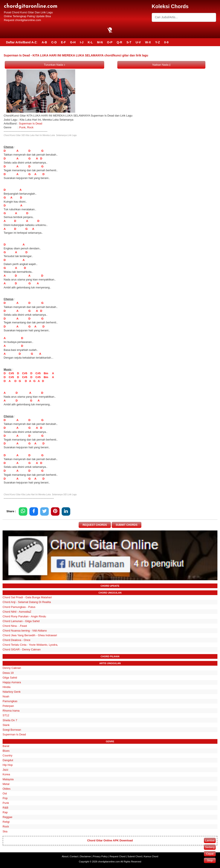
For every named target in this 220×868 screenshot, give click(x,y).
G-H (73, 42)
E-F (63, 42)
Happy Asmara (12, 682)
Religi (6, 822)
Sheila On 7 (10, 720)
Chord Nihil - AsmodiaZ (17, 612)
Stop (210, 860)
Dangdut (8, 760)
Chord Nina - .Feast (15, 626)
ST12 (6, 716)
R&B (5, 808)
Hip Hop (8, 765)
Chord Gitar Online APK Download (110, 841)
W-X (148, 42)
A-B (44, 42)
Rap (5, 812)
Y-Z (157, 42)
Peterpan (8, 706)
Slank (6, 725)
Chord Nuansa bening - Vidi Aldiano (25, 631)
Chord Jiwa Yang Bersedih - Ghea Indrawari (30, 635)
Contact (74, 856)
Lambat (210, 840)
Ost (5, 793)
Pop (5, 798)
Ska (5, 831)
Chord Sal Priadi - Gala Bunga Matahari (27, 597)
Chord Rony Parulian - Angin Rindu (24, 616)
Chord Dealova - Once (16, 640)
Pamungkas (10, 701)
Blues (6, 751)
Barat (6, 746)
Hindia (7, 687)
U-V (138, 42)
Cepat (210, 854)
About (65, 856)
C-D (54, 42)
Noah (6, 696)
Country (8, 755)
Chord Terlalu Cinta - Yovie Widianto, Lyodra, (30, 645)
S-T (129, 42)
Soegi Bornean (12, 730)
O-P (110, 42)
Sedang (210, 847)
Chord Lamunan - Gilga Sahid (21, 621)
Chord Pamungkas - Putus (19, 607)
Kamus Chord (151, 856)
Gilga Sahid (10, 678)
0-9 (166, 42)
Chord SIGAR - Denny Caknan (22, 650)
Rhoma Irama (11, 711)
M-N (100, 42)
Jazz (5, 770)
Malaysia (8, 779)
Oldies (7, 789)
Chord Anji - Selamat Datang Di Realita (27, 602)
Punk (22, 127)
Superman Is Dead (31, 123)
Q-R (119, 42)
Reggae (8, 817)
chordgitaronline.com (31, 6)
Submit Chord (135, 856)
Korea (6, 775)
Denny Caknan (12, 668)
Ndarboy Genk (12, 692)
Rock (30, 127)
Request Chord (118, 856)
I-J (82, 42)
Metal (6, 784)
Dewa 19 (8, 673)
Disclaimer (85, 856)
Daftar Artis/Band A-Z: (22, 42)
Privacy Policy (100, 856)
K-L (90, 42)
